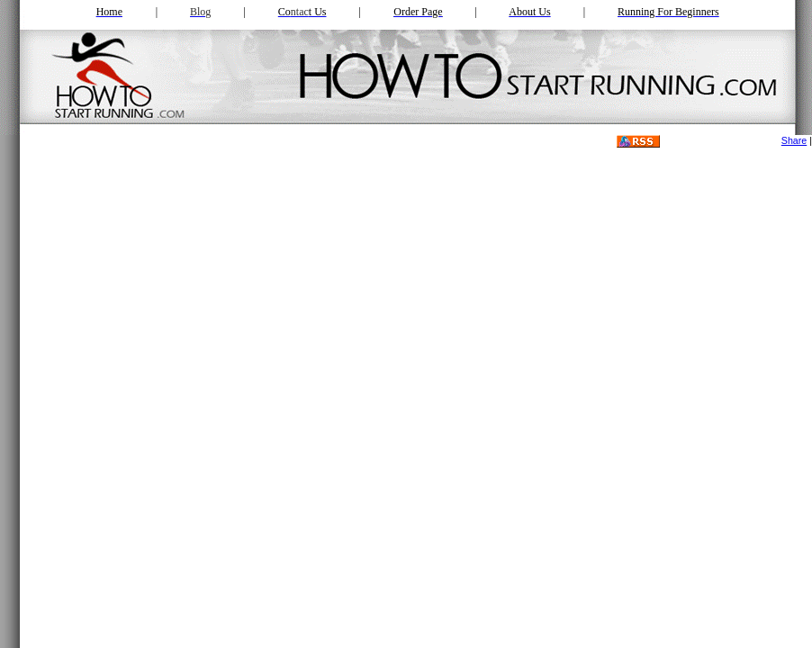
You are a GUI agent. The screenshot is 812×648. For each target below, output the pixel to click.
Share (794, 140)
